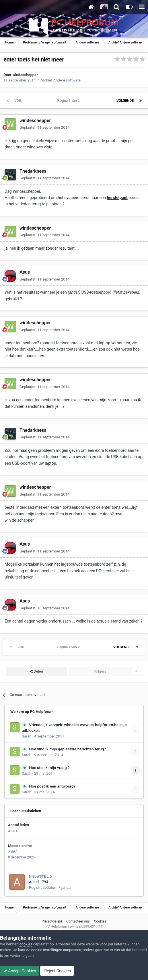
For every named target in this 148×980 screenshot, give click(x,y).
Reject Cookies (57, 971)
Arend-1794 (39, 882)
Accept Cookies (20, 971)
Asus (25, 272)
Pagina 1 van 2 (69, 101)
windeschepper (25, 75)
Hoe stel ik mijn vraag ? (49, 768)
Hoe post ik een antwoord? (52, 786)
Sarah (27, 736)
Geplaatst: (44, 127)
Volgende (125, 101)
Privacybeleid (52, 921)
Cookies (100, 921)
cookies (26, 944)
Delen (36, 671)
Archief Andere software (61, 80)
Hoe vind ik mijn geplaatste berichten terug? (67, 749)
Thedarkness (33, 171)
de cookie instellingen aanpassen (54, 950)
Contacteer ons (78, 921)
